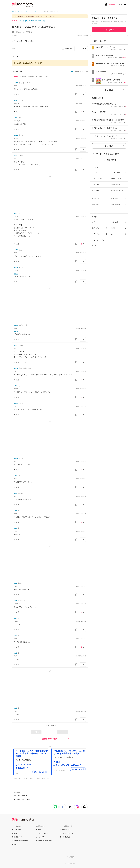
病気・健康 (96, 190)
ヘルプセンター (17, 830)
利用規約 (39, 830)
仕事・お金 (115, 199)
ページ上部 (70, 857)
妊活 (93, 222)
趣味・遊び (96, 205)
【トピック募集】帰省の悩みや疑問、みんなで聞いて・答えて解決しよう (35, 16)
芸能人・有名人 (116, 179)
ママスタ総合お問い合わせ (20, 841)
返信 (18, 94)
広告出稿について (17, 837)
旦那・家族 (96, 184)
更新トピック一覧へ (50, 739)
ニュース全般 (115, 173)
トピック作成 (109, 30)
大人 (93, 211)
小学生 (113, 228)
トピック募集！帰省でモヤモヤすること (32, 21)
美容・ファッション (117, 192)
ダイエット (96, 199)
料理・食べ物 (115, 184)
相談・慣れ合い (116, 205)
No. (16, 83)
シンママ (114, 234)
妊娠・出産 (115, 222)
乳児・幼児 (96, 228)
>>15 (16, 274)
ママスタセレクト (65, 830)
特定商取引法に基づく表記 (44, 841)
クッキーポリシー (41, 837)
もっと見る (109, 90)
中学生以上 (96, 234)
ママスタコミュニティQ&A (22, 799)
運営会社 (15, 844)
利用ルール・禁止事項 (20, 796)
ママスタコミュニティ (67, 833)
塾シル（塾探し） (65, 837)
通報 (13, 48)
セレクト (95, 246)
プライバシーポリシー (43, 833)
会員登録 (112, 4)
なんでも (95, 173)
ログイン (119, 4)
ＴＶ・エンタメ (97, 179)
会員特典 (15, 833)
